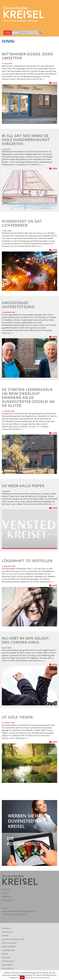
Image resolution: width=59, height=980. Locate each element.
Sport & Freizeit (9, 947)
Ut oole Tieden (17, 717)
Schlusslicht (8, 969)
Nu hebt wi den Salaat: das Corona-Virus (26, 640)
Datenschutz (8, 900)
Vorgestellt (7, 932)
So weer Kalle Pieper (23, 486)
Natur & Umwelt (9, 943)
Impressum (7, 897)
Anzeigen (6, 889)
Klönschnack (8, 961)
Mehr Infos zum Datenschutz (38, 978)
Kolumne (6, 958)
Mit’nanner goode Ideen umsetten (27, 56)
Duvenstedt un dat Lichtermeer (22, 223)
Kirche (5, 954)
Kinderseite (7, 965)
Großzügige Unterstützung (18, 305)
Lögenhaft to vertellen (27, 561)
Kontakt (6, 893)
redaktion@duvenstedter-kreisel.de (19, 911)
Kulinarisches (8, 950)
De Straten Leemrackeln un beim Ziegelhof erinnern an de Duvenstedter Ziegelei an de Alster (28, 397)
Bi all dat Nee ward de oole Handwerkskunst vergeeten (26, 140)
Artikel (5, 936)
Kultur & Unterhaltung (13, 939)
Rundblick (7, 928)
